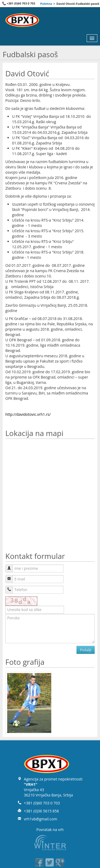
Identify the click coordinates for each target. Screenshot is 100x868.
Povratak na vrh (50, 830)
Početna (46, 4)
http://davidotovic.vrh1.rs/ (28, 414)
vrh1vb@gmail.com (41, 819)
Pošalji (86, 650)
